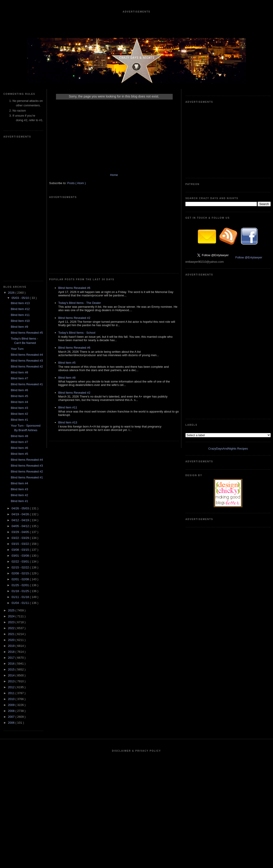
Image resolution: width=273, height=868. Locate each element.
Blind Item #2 (19, 414)
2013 (12, 681)
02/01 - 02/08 (21, 579)
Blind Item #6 (19, 390)
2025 (12, 610)
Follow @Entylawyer (249, 257)
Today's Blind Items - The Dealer (80, 303)
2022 (12, 628)
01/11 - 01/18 (21, 597)
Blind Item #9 (19, 327)
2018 (12, 652)
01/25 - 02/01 (21, 585)
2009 (12, 705)
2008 (12, 711)
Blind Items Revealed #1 (27, 384)
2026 (12, 293)
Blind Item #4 (19, 402)
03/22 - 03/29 (21, 538)
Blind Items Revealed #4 (27, 355)
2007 (12, 717)
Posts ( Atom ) (77, 183)
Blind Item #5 (19, 396)
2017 (12, 658)
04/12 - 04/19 (21, 520)
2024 (12, 616)
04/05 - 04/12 (21, 526)
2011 (12, 693)
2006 (12, 723)
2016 (12, 664)
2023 (12, 622)
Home (114, 175)
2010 (12, 699)
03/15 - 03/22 (21, 544)
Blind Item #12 (20, 309)
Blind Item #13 (20, 303)
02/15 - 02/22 (21, 567)
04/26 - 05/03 (21, 508)
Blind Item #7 (19, 378)
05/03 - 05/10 (21, 298)
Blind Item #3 (19, 408)
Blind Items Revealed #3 (27, 361)
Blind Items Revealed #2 (27, 366)
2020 (12, 640)
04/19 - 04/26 (21, 514)
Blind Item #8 (19, 372)
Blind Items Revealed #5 (27, 333)
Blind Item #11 (20, 315)
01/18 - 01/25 (21, 591)
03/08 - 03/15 (21, 550)
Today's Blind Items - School (77, 333)
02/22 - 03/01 (21, 562)
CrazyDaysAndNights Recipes (228, 449)
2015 (12, 669)
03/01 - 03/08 (21, 556)
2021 (12, 634)
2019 (12, 646)
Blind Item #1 (19, 420)
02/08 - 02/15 (21, 573)
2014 (12, 675)
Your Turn (17, 349)
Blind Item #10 (20, 321)
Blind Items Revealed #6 (74, 288)
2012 (12, 687)
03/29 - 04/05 (21, 532)
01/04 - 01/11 (21, 603)
